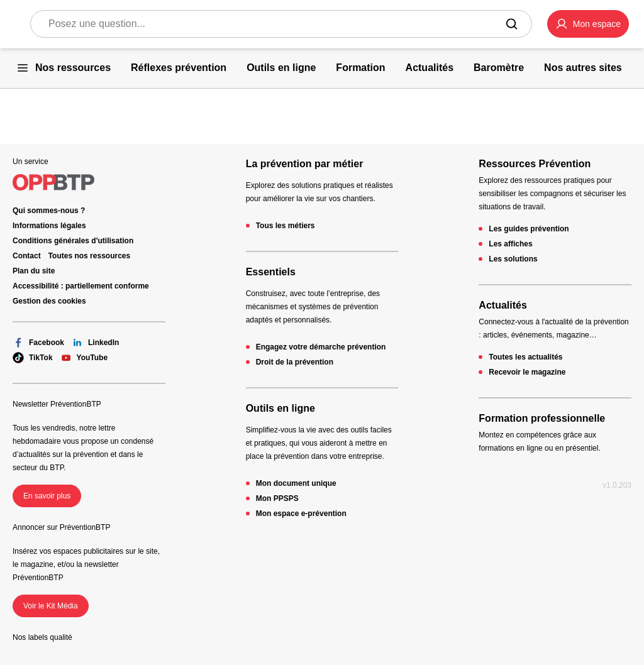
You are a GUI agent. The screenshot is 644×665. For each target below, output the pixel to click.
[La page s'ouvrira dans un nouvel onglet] (588, 24)
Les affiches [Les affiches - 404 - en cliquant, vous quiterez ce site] (510, 244)
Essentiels (271, 272)
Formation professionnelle (542, 418)
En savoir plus (47, 496)
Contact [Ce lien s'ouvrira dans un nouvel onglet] (27, 256)
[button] (588, 24)
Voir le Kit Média (51, 606)
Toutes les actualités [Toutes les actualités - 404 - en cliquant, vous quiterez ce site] (525, 357)
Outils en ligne (280, 408)
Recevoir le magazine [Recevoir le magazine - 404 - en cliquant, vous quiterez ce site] (527, 372)
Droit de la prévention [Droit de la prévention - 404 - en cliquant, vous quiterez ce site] (295, 362)
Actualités (502, 305)
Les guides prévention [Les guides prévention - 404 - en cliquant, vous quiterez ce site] (529, 229)
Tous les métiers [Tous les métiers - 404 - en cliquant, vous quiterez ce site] (286, 226)
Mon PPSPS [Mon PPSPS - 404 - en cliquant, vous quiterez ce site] (277, 498)
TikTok (33, 358)
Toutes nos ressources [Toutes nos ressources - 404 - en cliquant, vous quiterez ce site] (90, 256)
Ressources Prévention (535, 164)
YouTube (84, 358)
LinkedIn (95, 343)
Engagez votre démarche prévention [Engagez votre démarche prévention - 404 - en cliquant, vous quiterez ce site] (321, 347)
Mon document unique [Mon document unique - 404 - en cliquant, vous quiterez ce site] (296, 483)
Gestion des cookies (49, 301)
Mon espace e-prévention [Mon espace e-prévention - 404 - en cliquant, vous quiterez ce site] (301, 514)
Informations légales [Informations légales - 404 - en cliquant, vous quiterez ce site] (49, 226)
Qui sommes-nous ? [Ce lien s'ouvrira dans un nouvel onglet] (49, 211)
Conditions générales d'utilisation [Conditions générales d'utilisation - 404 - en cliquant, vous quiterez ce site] (73, 241)
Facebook (38, 343)
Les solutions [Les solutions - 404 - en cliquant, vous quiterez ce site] (513, 259)
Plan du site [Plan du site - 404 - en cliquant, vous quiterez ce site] (34, 271)
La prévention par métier (305, 164)
